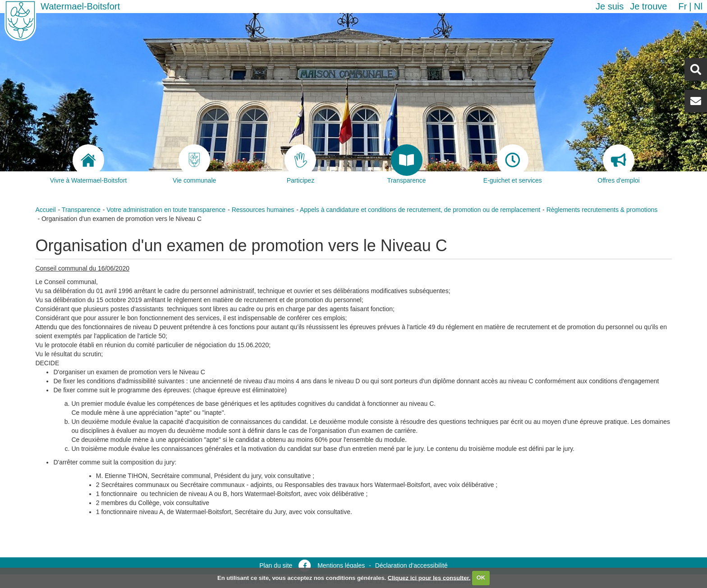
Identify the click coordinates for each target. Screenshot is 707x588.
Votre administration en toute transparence (166, 210)
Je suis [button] (610, 6)
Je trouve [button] (648, 6)
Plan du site (276, 565)
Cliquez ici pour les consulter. (429, 577)
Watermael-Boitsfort (80, 6)
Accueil (45, 210)
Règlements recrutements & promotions (602, 210)
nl (698, 6)
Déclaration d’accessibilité (411, 565)
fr (682, 6)
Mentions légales (341, 565)
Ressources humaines (263, 210)
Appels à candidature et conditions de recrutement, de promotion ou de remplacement (420, 210)
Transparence (81, 210)
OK (481, 577)
